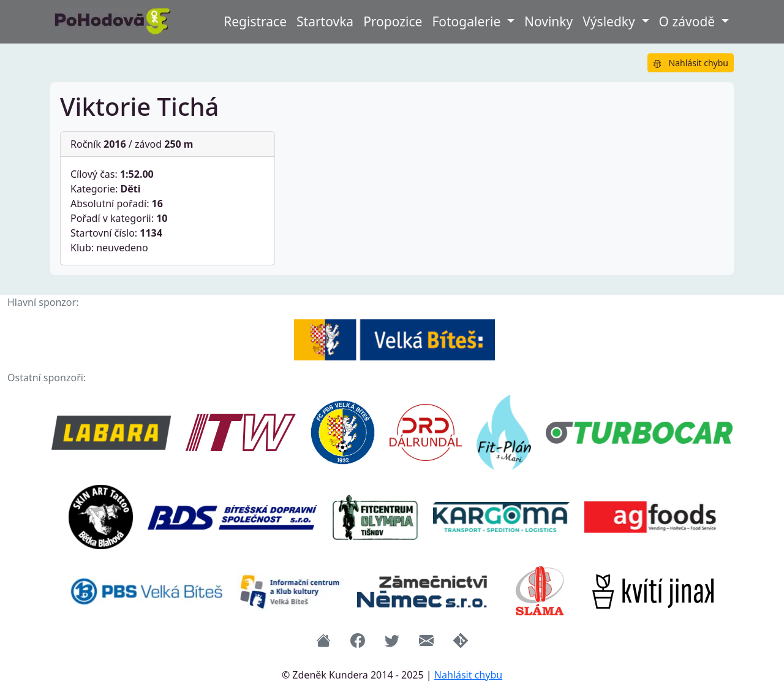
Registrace (255, 21)
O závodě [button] (689, 21)
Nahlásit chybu (691, 63)
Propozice (393, 21)
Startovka (325, 21)
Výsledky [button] (610, 21)
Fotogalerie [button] (468, 21)
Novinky (548, 21)
